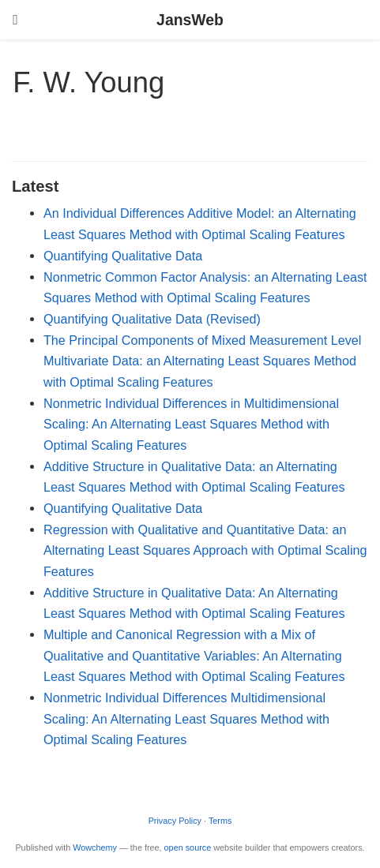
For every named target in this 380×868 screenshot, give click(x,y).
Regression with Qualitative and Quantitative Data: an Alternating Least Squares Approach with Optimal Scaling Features (205, 550)
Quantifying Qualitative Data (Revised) (152, 319)
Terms (220, 821)
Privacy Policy (175, 821)
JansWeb (190, 20)
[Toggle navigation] (15, 20)
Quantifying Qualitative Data (123, 256)
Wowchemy (95, 847)
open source (188, 847)
